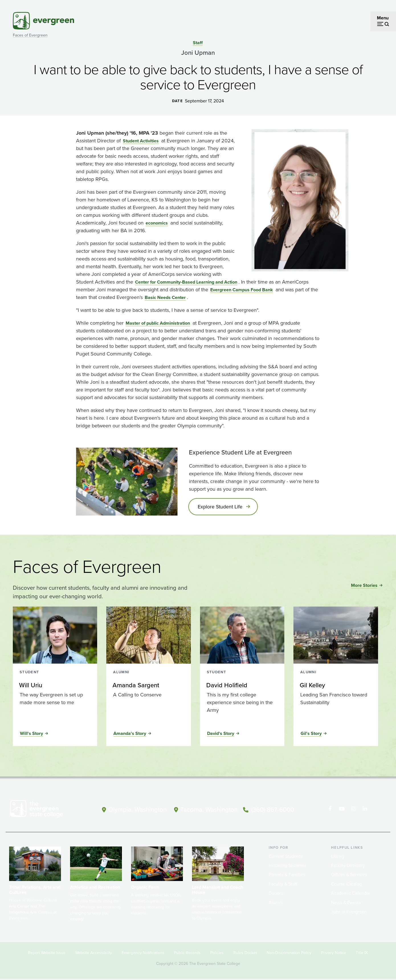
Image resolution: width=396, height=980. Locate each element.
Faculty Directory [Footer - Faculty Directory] (348, 866)
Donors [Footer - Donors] (276, 894)
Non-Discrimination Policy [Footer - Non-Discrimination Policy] (289, 954)
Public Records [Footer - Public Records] (187, 954)
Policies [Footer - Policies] (217, 954)
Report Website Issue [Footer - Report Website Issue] (47, 954)
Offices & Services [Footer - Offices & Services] (349, 875)
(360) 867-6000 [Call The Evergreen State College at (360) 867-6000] (272, 809)
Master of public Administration (158, 323)
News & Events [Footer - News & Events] (346, 903)
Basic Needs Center (165, 297)
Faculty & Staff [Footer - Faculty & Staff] (283, 885)
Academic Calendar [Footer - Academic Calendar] (351, 894)
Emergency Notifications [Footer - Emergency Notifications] (143, 954)
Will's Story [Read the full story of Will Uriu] (31, 734)
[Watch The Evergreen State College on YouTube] (341, 809)
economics (157, 223)
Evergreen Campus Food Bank (242, 290)
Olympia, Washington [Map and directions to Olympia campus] (138, 809)
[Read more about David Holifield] (242, 686)
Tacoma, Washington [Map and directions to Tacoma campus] (209, 809)
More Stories (364, 586)
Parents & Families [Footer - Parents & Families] (287, 875)
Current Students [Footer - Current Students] (286, 857)
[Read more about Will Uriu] (55, 686)
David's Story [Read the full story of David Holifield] (221, 734)
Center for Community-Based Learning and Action (186, 282)
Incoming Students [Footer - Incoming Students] (287, 866)
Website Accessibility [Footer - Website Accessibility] (94, 954)
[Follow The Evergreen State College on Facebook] (330, 809)
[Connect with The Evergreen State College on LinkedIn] (365, 809)
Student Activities (141, 141)
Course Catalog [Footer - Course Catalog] (346, 885)
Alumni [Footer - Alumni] (276, 903)
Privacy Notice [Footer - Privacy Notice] (334, 954)
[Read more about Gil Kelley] (335, 686)
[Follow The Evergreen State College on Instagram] (353, 809)
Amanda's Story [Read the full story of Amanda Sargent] (130, 734)
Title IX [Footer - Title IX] (362, 954)
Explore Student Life (221, 507)
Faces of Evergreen (30, 35)
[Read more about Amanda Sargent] (148, 686)
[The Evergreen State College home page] (46, 811)
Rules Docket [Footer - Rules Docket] (245, 954)
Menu (383, 18)
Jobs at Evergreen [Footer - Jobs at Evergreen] (349, 913)
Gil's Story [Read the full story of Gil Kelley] (311, 734)
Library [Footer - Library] (338, 857)
